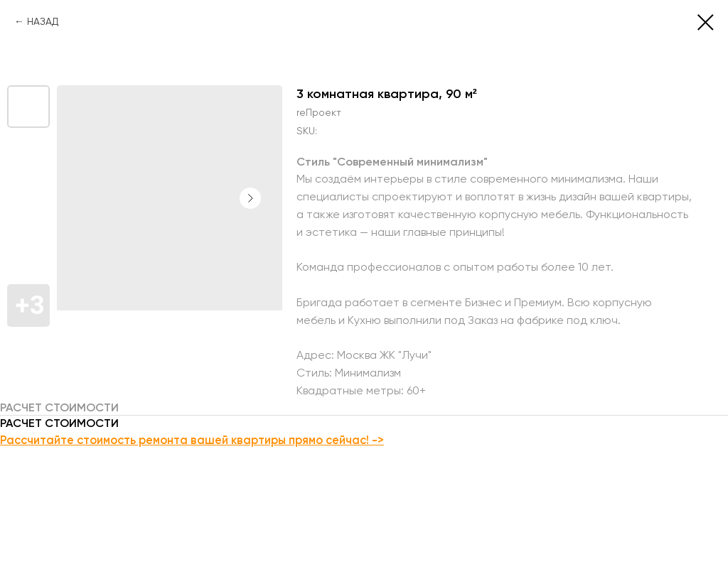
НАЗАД (43, 21)
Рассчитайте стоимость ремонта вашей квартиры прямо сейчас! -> (192, 440)
